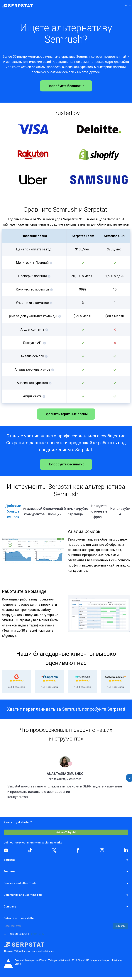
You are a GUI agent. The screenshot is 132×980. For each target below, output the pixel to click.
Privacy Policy (37, 934)
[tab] (13, 512)
